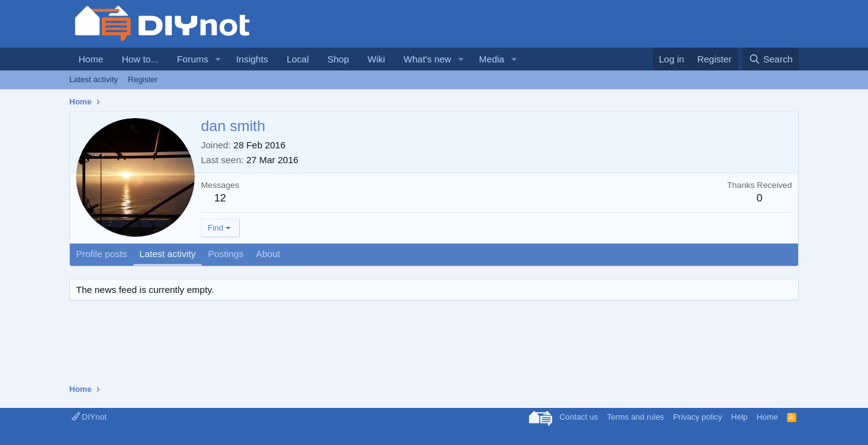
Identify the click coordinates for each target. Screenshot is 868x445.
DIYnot (89, 417)
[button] (218, 59)
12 (220, 198)
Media (492, 59)
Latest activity (94, 79)
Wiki (377, 59)
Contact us (579, 417)
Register (143, 79)
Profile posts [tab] (102, 254)
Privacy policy (698, 417)
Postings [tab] (226, 254)
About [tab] (268, 254)
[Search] (771, 59)
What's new (428, 59)
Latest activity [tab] (168, 254)
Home (91, 59)
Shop (338, 59)
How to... (140, 59)
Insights (252, 59)
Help (740, 417)
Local (298, 59)
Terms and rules (636, 417)
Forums (193, 59)
